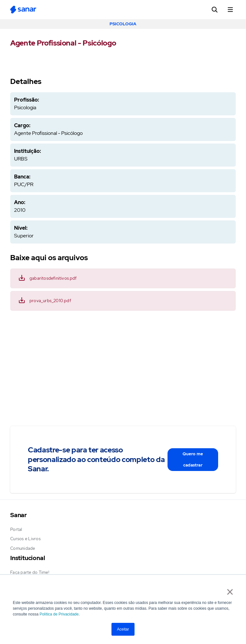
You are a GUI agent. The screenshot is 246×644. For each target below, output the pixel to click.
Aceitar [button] (123, 629)
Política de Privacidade (59, 614)
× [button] (230, 592)
